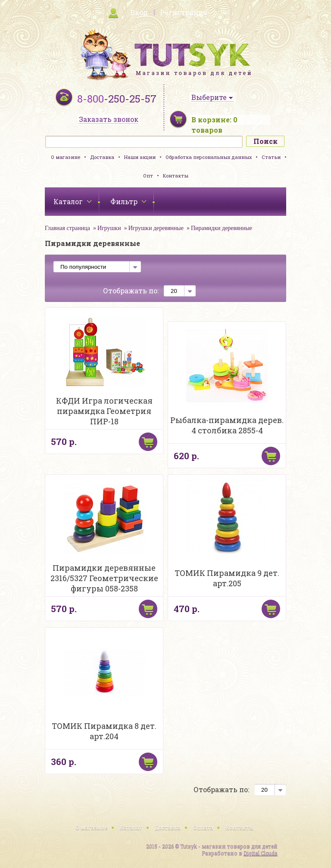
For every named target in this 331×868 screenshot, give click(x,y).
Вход (139, 12)
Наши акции (140, 157)
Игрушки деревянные (156, 228)
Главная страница (67, 228)
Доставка (102, 157)
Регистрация (184, 12)
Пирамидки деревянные (222, 228)
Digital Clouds (261, 853)
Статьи (271, 157)
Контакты (176, 176)
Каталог (131, 828)
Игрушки (109, 228)
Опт (148, 176)
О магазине (66, 157)
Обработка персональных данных (209, 157)
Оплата (203, 828)
